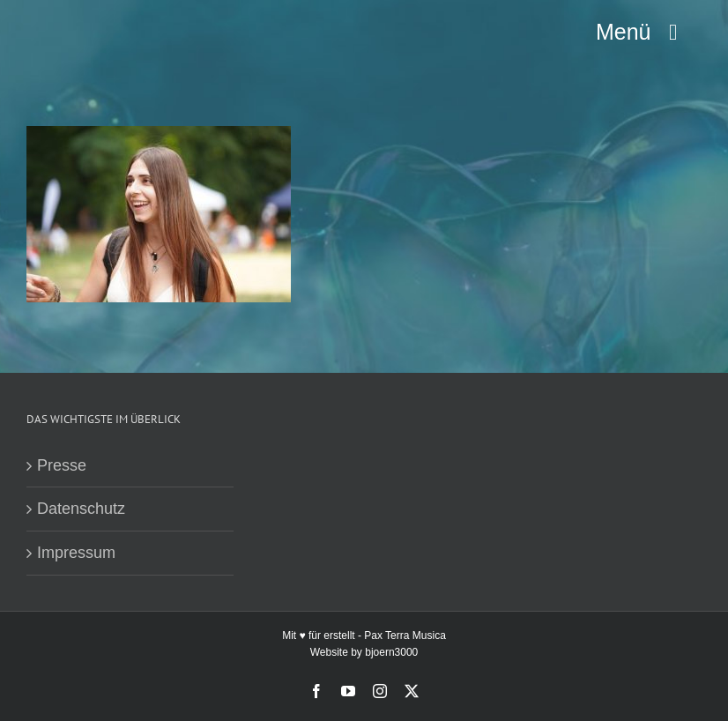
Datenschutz (81, 509)
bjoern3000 (391, 652)
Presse (62, 465)
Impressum (76, 553)
